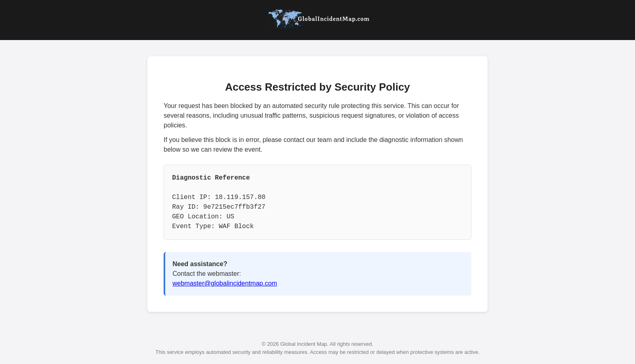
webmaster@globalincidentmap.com (225, 283)
